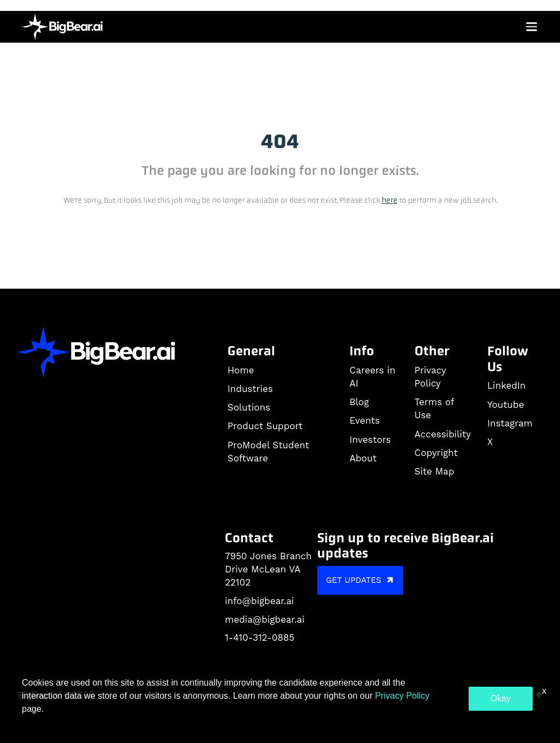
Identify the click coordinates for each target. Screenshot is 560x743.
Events (364, 420)
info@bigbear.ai (259, 601)
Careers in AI (372, 377)
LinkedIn (506, 385)
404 (280, 142)
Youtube (506, 405)
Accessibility (443, 434)
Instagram (510, 423)
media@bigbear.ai (265, 619)
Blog (359, 402)
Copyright (436, 453)
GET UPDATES (361, 580)
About (363, 458)
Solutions (249, 407)
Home (241, 370)
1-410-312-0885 (259, 637)
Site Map (434, 471)
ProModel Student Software (268, 452)
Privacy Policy (430, 377)
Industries (250, 389)
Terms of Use (434, 408)
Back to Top (511, 695)
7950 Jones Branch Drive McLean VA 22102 (268, 569)
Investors (370, 440)
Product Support (265, 426)
